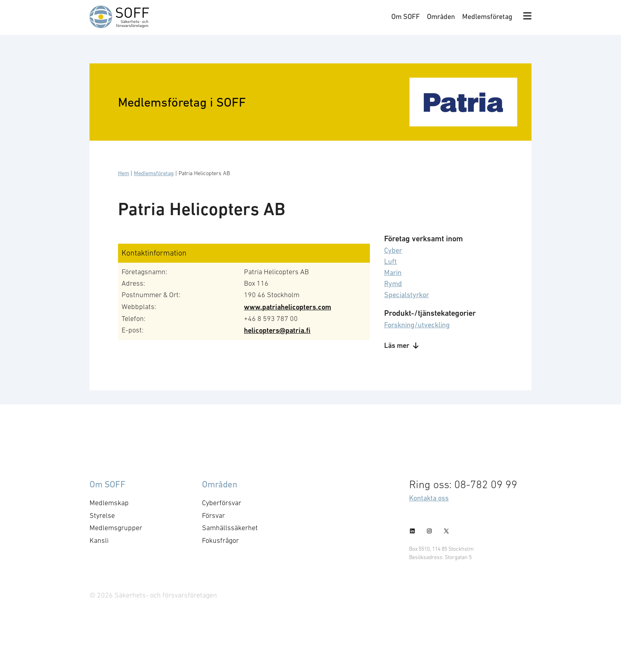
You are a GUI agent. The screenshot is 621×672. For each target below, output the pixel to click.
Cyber (393, 250)
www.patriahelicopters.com (288, 307)
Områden (441, 16)
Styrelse (102, 515)
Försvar (213, 515)
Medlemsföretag (487, 16)
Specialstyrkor (407, 295)
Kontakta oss (429, 498)
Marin (393, 272)
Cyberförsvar (222, 503)
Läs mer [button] (401, 345)
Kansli (99, 540)
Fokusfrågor (220, 540)
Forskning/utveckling (417, 325)
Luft (391, 261)
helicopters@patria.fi (277, 330)
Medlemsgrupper (116, 528)
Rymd (393, 283)
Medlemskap (109, 503)
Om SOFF (406, 16)
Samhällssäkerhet (230, 528)
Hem (124, 173)
